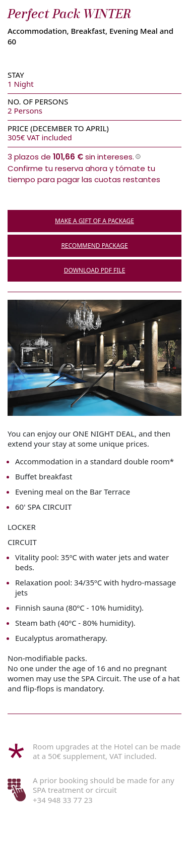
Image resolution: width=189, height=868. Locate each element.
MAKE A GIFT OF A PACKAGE (94, 221)
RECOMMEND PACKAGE (94, 246)
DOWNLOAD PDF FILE (95, 270)
